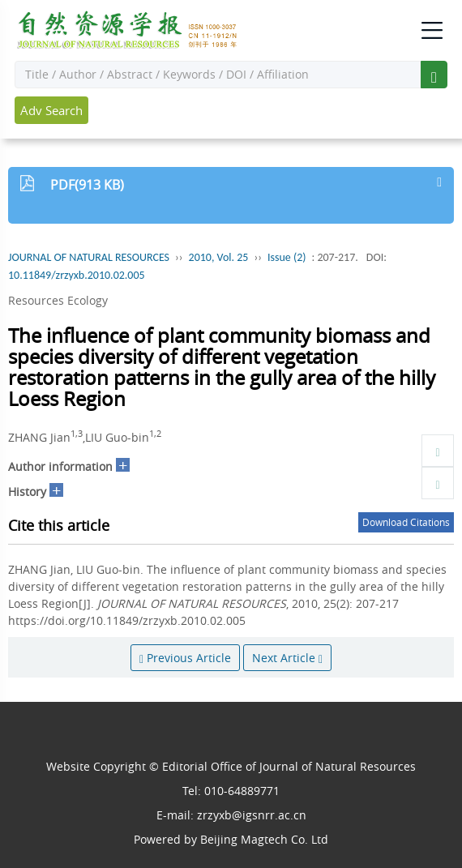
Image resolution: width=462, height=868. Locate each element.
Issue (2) (287, 257)
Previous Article (185, 658)
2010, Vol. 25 (219, 257)
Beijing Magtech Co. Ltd (264, 839)
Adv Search (51, 110)
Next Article (287, 658)
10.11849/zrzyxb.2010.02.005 (77, 275)
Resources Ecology (58, 300)
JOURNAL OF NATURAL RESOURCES (89, 257)
